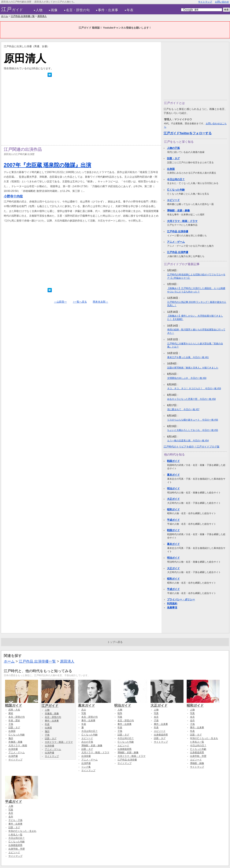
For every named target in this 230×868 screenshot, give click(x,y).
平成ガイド (173, 520)
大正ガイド (173, 499)
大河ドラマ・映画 (18, 745)
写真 (84, 713)
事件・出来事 (108, 10)
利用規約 (172, 604)
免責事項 (172, 608)
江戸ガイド (58, 704)
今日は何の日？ (176, 179)
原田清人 (42, 16)
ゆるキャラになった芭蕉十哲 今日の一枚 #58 (192, 399)
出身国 (171, 169)
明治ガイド (173, 489)
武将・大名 (14, 710)
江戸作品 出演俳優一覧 (23, 16)
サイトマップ (205, 2)
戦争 (120, 713)
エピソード (173, 200)
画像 (54, 10)
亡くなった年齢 (176, 190)
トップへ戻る (115, 642)
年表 (130, 10)
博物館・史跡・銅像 (178, 210)
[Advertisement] (81, 112)
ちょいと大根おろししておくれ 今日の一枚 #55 (193, 430)
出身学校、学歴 (198, 756)
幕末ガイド (173, 475)
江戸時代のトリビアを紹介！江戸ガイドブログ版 (192, 447)
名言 (156, 717)
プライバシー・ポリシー (181, 599)
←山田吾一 (60, 302)
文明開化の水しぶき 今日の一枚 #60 (187, 378)
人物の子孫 (173, 148)
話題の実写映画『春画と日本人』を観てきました (193, 368)
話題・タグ (173, 158)
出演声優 (13, 756)
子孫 (11, 724)
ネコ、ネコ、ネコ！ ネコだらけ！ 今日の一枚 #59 (194, 388)
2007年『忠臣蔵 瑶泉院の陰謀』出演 (47, 165)
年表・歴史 (14, 720)
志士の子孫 (87, 742)
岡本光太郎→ (100, 302)
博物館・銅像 (197, 763)
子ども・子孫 (15, 820)
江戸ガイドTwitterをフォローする (188, 133)
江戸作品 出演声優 (177, 252)
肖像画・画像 (15, 742)
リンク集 (86, 767)
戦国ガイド (173, 461)
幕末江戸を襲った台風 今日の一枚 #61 (188, 357)
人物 (39, 10)
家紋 (11, 713)
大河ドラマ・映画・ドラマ (182, 221)
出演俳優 (13, 749)
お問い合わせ (222, 2)
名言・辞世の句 (78, 10)
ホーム (5, 16)
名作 (192, 720)
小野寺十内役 (13, 196)
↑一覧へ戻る (80, 302)
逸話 (11, 738)
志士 (84, 710)
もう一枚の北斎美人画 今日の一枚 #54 (188, 440)
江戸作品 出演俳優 (177, 231)
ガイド (12, 9)
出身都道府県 (125, 749)
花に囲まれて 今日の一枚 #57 (183, 409)
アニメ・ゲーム (176, 242)
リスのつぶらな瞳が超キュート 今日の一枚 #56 (193, 420)
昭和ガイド (173, 509)
